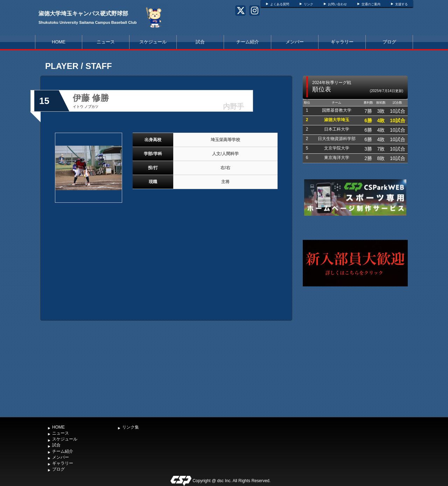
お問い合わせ (337, 4)
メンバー (295, 42)
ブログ (389, 42)
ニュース (106, 42)
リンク (309, 4)
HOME (59, 42)
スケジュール (153, 42)
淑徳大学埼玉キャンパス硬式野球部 (83, 13)
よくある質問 (280, 4)
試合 (200, 42)
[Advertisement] (355, 361)
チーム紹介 (248, 42)
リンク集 (131, 427)
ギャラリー (342, 42)
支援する (401, 4)
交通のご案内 (371, 4)
